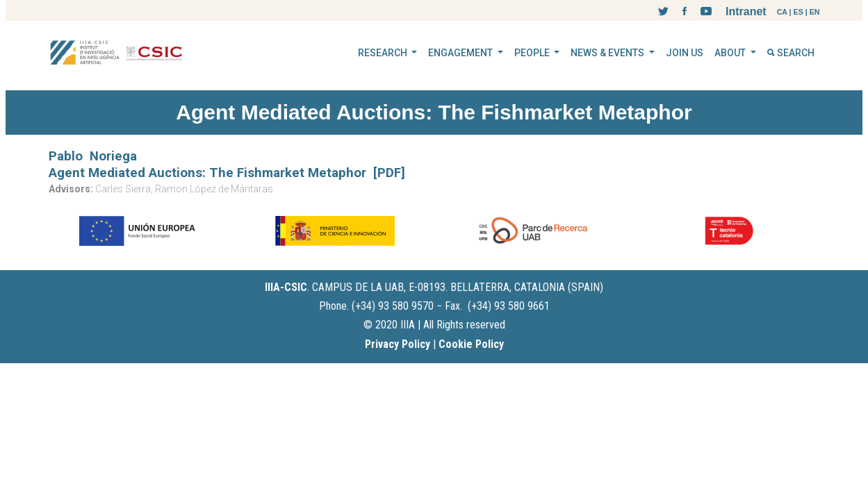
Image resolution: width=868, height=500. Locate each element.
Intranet (746, 11)
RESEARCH (384, 53)
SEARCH (791, 53)
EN (815, 12)
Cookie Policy (471, 344)
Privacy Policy (398, 344)
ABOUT (731, 53)
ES (799, 12)
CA (782, 12)
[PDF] (389, 173)
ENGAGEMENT (461, 53)
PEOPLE (533, 53)
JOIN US (685, 53)
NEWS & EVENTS (608, 53)
